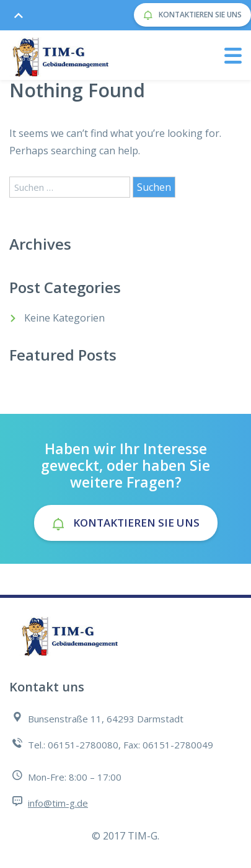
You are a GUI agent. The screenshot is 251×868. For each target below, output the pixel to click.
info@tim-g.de (58, 803)
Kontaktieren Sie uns (192, 15)
